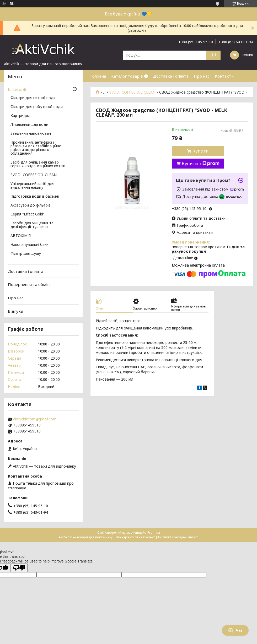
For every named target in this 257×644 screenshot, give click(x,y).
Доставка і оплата (171, 76)
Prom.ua (154, 532)
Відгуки (15, 311)
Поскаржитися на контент (135, 537)
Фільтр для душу (26, 254)
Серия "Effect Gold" (28, 214)
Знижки (98, 88)
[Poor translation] (19, 568)
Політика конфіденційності (178, 537)
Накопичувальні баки (30, 245)
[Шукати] (213, 55)
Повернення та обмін (29, 284)
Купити (201, 151)
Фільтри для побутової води (37, 107)
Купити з (201, 164)
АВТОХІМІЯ (21, 236)
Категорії (17, 89)
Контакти (224, 76)
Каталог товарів (127, 76)
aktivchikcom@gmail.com (35, 419)
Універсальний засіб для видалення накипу (32, 186)
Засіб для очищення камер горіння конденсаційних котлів (38, 164)
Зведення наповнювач (31, 134)
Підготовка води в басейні (35, 197)
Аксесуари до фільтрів (31, 205)
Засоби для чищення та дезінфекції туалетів (32, 225)
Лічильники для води (29, 125)
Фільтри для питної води (33, 98)
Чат (235, 630)
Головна (98, 76)
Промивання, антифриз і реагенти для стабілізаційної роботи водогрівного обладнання (37, 148)
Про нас (202, 76)
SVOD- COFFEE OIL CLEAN (34, 175)
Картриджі (20, 116)
